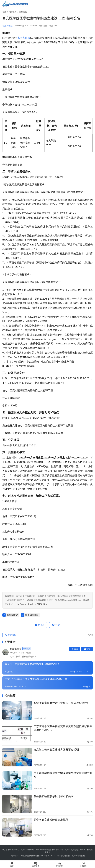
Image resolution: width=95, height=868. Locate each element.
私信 (87, 649)
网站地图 (64, 856)
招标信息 (43, 26)
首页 (4, 12)
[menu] (90, 4)
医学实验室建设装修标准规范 (51, 820)
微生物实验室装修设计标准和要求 (54, 796)
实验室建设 (24, 38)
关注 (75, 649)
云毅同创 (81, 856)
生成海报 (10, 635)
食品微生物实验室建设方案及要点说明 (56, 750)
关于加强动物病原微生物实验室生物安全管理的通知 (63, 775)
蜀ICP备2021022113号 (50, 856)
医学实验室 (12, 615)
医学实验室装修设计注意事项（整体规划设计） (62, 703)
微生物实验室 (32, 615)
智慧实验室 (7, 26)
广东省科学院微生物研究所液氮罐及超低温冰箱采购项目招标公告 (63, 728)
